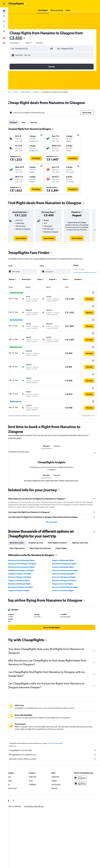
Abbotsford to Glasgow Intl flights (26, 568)
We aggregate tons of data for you (55, 752)
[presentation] (29, 38)
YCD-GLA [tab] (60, 438)
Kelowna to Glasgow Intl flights (67, 575)
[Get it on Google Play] (82, 775)
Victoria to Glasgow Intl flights (25, 575)
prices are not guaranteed (60, 741)
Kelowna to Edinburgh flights (66, 571)
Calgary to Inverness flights (65, 581)
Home (14, 92)
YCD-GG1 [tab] (49, 438)
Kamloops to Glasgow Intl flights (26, 585)
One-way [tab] (39, 122)
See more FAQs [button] (54, 514)
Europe (21, 92)
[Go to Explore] (4, 31)
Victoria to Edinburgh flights (65, 565)
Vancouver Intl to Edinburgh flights (26, 558)
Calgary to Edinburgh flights (65, 558)
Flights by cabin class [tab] (23, 540)
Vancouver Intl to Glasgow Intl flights (27, 561)
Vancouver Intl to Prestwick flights (68, 585)
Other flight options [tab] (43, 540)
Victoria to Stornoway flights (66, 588)
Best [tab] (29, 122)
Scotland (41, 92)
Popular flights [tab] (20, 546)
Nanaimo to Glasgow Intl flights (67, 578)
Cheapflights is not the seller (55, 748)
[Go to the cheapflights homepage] (17, 4)
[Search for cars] (4, 21)
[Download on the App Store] (82, 781)
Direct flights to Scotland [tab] (62, 535)
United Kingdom (31, 92)
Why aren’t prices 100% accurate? (55, 756)
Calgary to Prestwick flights (24, 588)
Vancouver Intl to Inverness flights (67, 568)
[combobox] (46, 43)
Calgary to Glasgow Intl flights (25, 571)
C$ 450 (21, 38)
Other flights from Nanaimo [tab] (66, 540)
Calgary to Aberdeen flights (24, 578)
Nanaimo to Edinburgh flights (25, 581)
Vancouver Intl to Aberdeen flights (26, 565)
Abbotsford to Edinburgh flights (67, 561)
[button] (4, 4)
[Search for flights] (4, 11)
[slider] (73, 282)
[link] (25, 238)
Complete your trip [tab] (41, 535)
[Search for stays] (4, 16)
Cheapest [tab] (18, 122)
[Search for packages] (4, 26)
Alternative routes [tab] (22, 535)
